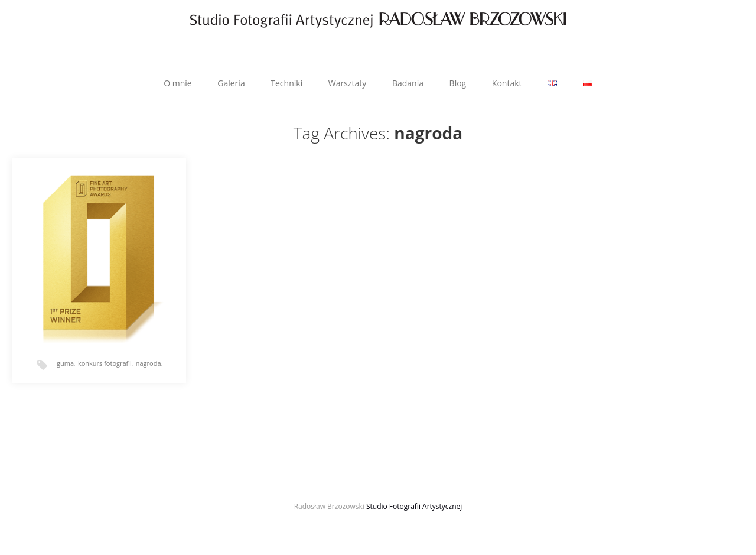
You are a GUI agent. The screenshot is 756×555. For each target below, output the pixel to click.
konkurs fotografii (105, 363)
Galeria (231, 83)
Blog (458, 83)
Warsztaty (347, 83)
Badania (408, 83)
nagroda (149, 363)
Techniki (286, 83)
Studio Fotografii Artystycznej (414, 506)
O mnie (177, 83)
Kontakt (507, 83)
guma (65, 363)
